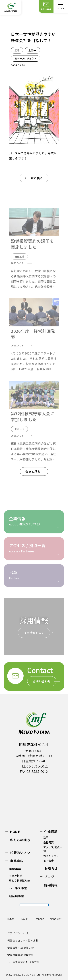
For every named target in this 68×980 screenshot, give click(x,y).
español (40, 919)
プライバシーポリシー (20, 933)
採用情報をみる (34, 633)
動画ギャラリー (52, 856)
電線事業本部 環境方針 (21, 955)
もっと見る (33, 471)
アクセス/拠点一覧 (53, 849)
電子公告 (49, 861)
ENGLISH (25, 919)
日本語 (11, 919)
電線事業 (15, 869)
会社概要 (49, 842)
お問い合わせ (42, 681)
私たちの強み (20, 840)
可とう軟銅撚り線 (19, 880)
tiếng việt (56, 919)
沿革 (46, 837)
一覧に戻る (35, 178)
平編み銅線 (16, 876)
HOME (15, 831)
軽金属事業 (17, 896)
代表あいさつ (20, 852)
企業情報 (51, 831)
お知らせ (51, 868)
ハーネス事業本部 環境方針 (23, 962)
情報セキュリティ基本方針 (23, 940)
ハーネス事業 (18, 888)
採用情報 (51, 885)
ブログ (49, 877)
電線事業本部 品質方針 (21, 948)
